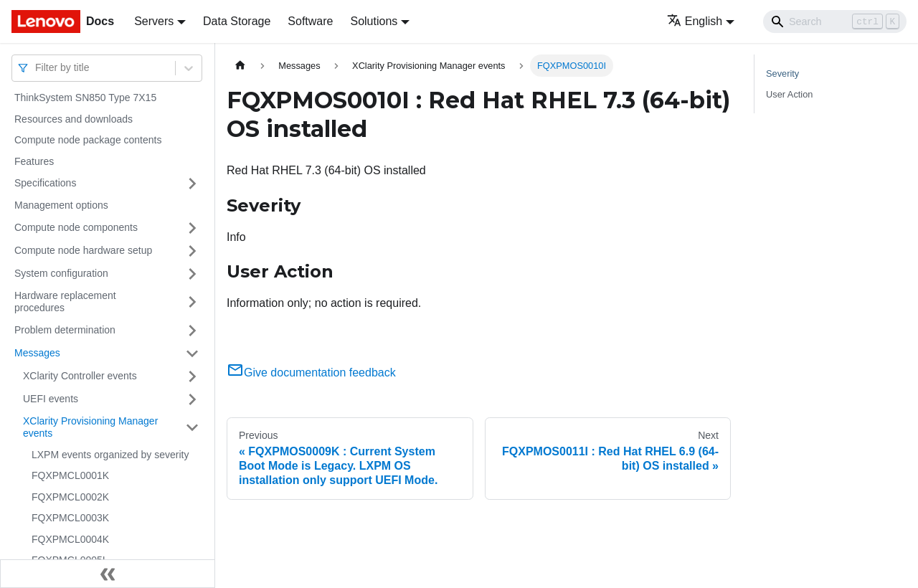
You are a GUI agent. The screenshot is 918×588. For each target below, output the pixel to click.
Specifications (45, 183)
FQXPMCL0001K (70, 475)
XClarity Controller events (80, 376)
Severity (782, 73)
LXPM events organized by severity (110, 455)
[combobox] (37, 68)
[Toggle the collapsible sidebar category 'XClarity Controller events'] (192, 376)
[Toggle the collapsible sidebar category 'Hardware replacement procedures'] (192, 302)
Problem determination (65, 330)
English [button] (695, 21)
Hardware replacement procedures (65, 302)
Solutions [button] (374, 21)
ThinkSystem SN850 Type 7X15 (85, 98)
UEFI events (51, 399)
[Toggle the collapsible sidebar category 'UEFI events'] (192, 399)
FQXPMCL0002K (70, 497)
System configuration (61, 273)
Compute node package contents (88, 140)
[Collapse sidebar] (108, 574)
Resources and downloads (74, 119)
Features (34, 161)
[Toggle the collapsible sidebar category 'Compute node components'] (192, 228)
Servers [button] (154, 21)
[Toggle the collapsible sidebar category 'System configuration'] (192, 274)
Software (310, 21)
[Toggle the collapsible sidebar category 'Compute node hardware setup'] (192, 251)
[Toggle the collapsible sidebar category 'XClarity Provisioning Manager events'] (192, 428)
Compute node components (76, 227)
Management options (61, 205)
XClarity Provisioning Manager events (90, 427)
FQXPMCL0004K (70, 539)
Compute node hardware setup (83, 250)
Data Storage (237, 21)
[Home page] (240, 66)
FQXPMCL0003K (70, 518)
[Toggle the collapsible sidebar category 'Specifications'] (192, 184)
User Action (789, 94)
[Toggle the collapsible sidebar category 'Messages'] (192, 354)
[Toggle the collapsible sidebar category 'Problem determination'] (192, 331)
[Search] (835, 22)
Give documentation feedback (311, 373)
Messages (37, 353)
